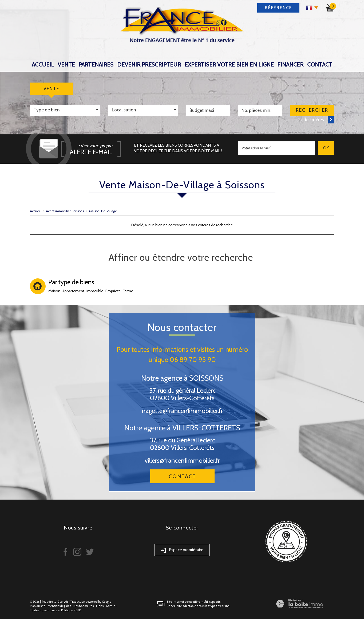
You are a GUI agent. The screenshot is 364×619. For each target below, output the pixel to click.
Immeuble (95, 291)
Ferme (128, 291)
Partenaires (96, 65)
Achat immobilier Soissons (65, 211)
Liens (100, 606)
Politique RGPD (71, 610)
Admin (111, 606)
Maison (54, 291)
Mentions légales (59, 606)
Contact (320, 65)
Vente (66, 65)
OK (326, 148)
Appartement (73, 291)
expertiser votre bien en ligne (229, 65)
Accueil (43, 65)
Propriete (113, 291)
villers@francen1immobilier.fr (182, 460)
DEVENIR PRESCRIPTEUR (149, 65)
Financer (290, 65)
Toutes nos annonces (44, 610)
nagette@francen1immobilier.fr (182, 411)
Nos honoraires (84, 606)
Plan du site (38, 606)
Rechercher (312, 110)
